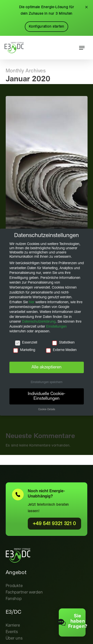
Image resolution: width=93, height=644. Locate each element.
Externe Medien (61, 350)
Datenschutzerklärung (39, 322)
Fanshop (14, 599)
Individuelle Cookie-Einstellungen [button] (47, 396)
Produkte (14, 586)
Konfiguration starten (46, 27)
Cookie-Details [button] (47, 409)
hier (32, 302)
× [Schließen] (86, 7)
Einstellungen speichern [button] (47, 382)
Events (12, 632)
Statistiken (63, 343)
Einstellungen (56, 326)
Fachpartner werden (24, 592)
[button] (82, 48)
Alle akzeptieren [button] (46, 367)
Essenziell (26, 343)
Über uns (14, 638)
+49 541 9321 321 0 (55, 524)
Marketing (24, 350)
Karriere (13, 625)
